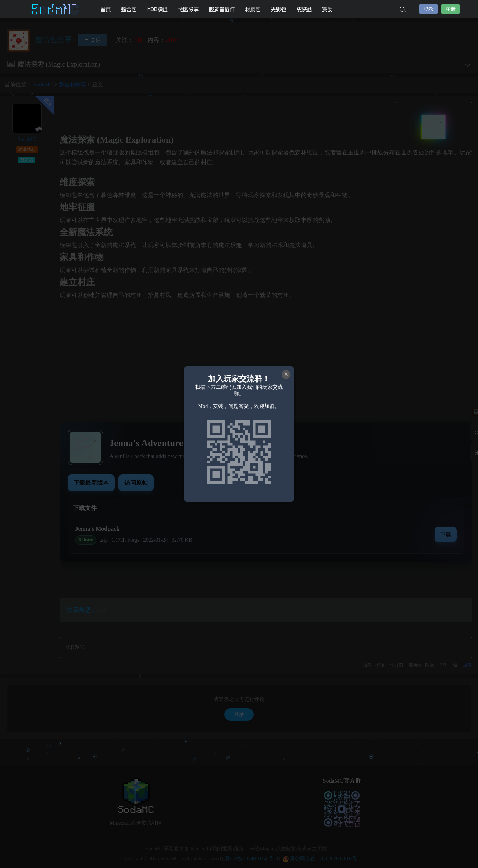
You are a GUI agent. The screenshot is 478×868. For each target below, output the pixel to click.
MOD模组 (158, 9)
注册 (450, 9)
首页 (106, 9)
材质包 (253, 9)
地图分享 (189, 9)
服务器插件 (222, 9)
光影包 (279, 9)
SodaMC (55, 9)
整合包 (129, 9)
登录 (428, 9)
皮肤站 (304, 9)
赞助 (328, 9)
